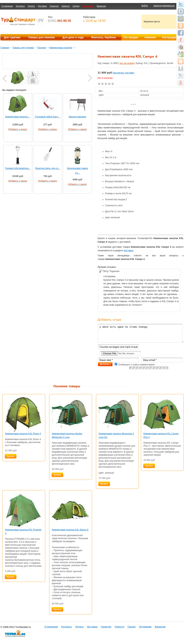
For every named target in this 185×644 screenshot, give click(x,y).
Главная (5, 48)
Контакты (20, 6)
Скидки (76, 6)
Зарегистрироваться (164, 6)
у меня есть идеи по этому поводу (141, 333)
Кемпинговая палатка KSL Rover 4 (23, 434)
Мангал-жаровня (77, 117)
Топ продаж (131, 37)
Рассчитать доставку (123, 73)
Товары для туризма (23, 48)
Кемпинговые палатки (61, 48)
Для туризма (12, 37)
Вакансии (101, 6)
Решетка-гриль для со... (48, 168)
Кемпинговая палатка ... (18, 117)
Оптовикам (88, 6)
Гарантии (54, 6)
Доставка (42, 6)
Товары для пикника (41, 37)
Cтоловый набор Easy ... (48, 117)
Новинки (150, 37)
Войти (145, 6)
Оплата (31, 6)
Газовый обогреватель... (18, 168)
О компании (7, 6)
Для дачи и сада (73, 37)
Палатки (42, 48)
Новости (66, 6)
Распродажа (170, 37)
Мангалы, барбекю (104, 37)
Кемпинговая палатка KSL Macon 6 (70, 530)
